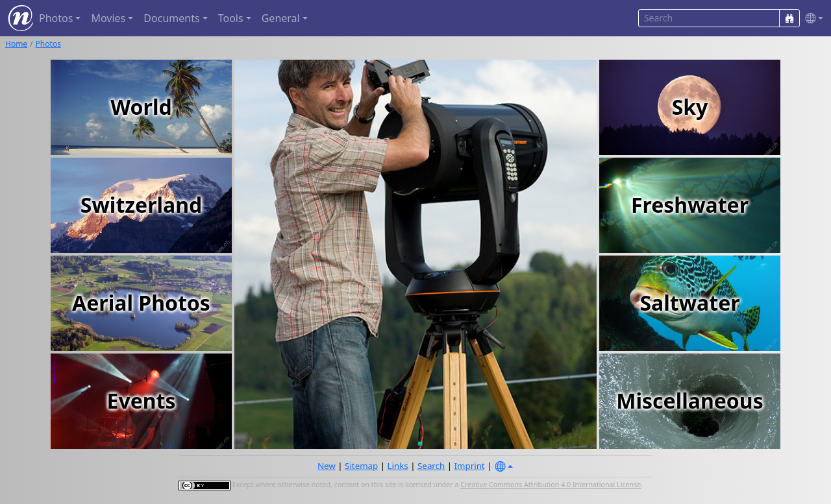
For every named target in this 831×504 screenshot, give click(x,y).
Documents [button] (171, 18)
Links (398, 466)
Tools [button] (231, 18)
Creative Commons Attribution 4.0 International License (551, 485)
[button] (812, 18)
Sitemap (361, 466)
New (327, 466)
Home (16, 44)
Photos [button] (56, 18)
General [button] (281, 18)
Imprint (470, 466)
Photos (48, 44)
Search (431, 466)
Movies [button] (108, 18)
